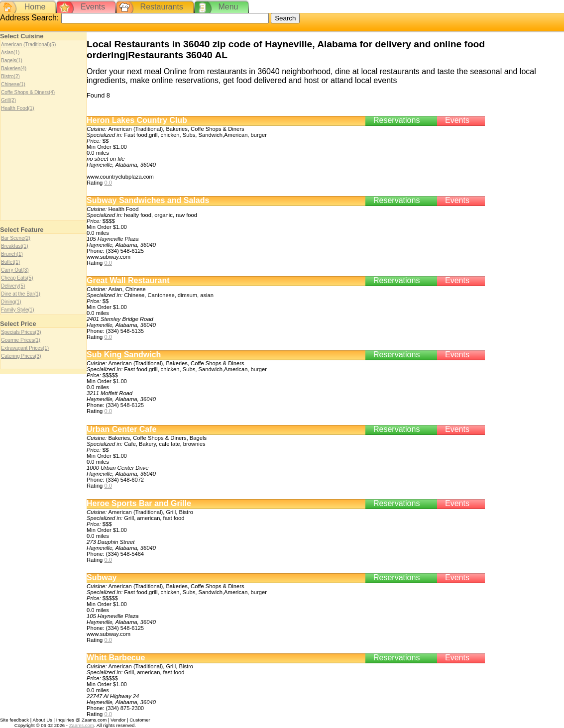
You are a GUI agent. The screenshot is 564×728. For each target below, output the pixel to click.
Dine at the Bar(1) (21, 294)
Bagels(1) (12, 60)
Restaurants (162, 7)
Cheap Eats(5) (17, 278)
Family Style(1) (18, 310)
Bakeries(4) (14, 68)
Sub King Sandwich (124, 355)
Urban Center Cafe (121, 429)
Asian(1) (10, 52)
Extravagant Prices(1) (25, 348)
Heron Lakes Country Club (137, 120)
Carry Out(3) (15, 270)
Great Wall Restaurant (128, 280)
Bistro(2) (10, 76)
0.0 (108, 183)
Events (93, 7)
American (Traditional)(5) (28, 45)
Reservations (396, 120)
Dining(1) (11, 302)
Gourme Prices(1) (21, 340)
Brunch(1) (12, 254)
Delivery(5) (13, 286)
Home (35, 7)
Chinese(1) (13, 84)
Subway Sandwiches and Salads (148, 200)
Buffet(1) (10, 262)
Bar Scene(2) (16, 238)
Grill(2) (8, 100)
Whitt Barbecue (116, 658)
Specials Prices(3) (21, 332)
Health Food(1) (18, 108)
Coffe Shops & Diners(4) (28, 92)
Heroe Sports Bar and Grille (139, 503)
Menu (228, 7)
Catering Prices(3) (21, 356)
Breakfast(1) (14, 246)
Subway (102, 577)
